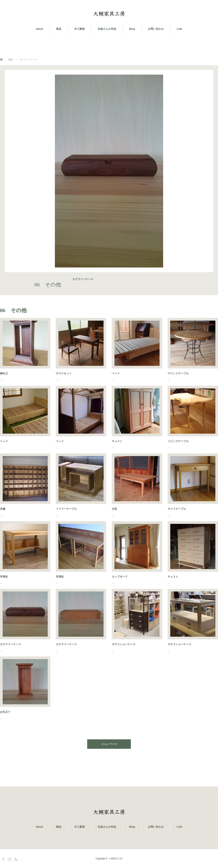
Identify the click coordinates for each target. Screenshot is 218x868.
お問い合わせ (156, 29)
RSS (15, 859)
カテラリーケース (11, 644)
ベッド (116, 373)
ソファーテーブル (66, 509)
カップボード (120, 577)
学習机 (4, 577)
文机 (114, 509)
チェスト (117, 441)
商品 (59, 29)
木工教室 (79, 29)
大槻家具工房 (116, 859)
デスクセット (64, 373)
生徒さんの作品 (107, 29)
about (39, 29)
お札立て (5, 712)
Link (179, 29)
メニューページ (109, 744)
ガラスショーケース (124, 644)
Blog (132, 29)
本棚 (3, 509)
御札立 (4, 373)
